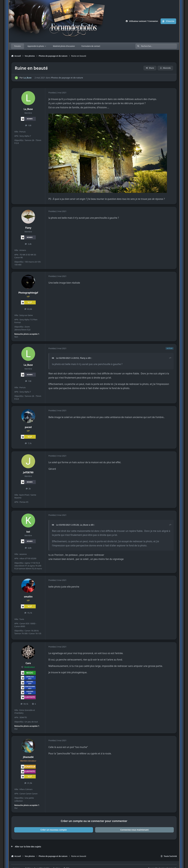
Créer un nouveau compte (54, 830)
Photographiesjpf (28, 293)
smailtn (28, 597)
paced (28, 427)
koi (28, 532)
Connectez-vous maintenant (135, 830)
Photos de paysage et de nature (67, 78)
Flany (28, 228)
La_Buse (27, 78)
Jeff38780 (28, 472)
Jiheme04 (28, 757)
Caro (28, 663)
